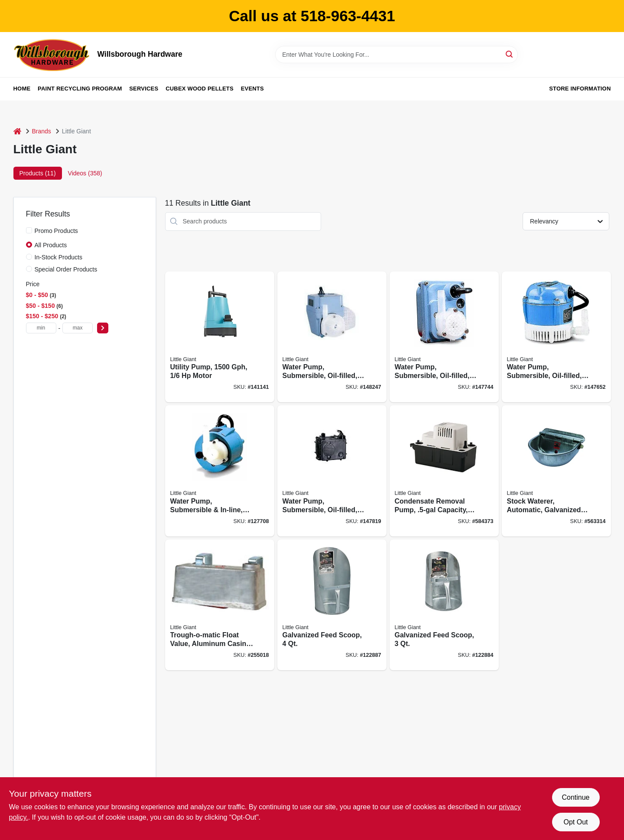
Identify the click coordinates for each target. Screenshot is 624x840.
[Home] (17, 131)
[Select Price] (103, 328)
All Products (51, 245)
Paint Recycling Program (80, 89)
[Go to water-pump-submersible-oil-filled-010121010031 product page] (556, 337)
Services (144, 89)
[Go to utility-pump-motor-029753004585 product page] (220, 337)
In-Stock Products (59, 257)
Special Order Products (66, 269)
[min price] (41, 328)
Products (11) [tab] (38, 173)
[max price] (78, 328)
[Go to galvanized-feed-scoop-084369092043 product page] (332, 605)
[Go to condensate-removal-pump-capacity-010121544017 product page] (444, 471)
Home (22, 89)
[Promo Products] (29, 230)
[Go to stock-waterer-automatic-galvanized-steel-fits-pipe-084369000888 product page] (556, 471)
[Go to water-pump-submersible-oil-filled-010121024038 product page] (332, 337)
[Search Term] (396, 55)
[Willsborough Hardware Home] (52, 55)
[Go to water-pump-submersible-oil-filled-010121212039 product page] (444, 337)
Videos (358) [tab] (85, 173)
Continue (575, 797)
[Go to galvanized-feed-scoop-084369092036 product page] (444, 605)
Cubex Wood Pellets (200, 89)
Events (252, 89)
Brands (42, 131)
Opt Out (575, 822)
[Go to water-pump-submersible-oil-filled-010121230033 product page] (332, 471)
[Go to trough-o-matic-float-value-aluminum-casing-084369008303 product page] (220, 605)
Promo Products (56, 231)
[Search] (510, 54)
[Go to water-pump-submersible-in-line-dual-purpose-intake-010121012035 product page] (220, 471)
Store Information (580, 89)
